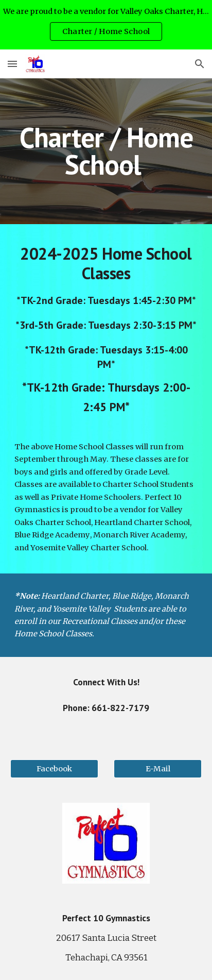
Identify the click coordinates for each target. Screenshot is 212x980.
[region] (106, 25)
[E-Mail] (158, 769)
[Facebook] (54, 769)
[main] (106, 151)
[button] (12, 64)
